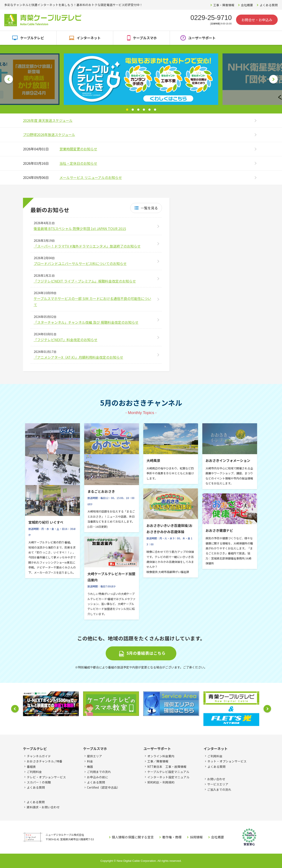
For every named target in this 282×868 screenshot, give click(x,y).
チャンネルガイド (39, 756)
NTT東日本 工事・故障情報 (167, 767)
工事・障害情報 (224, 5)
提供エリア (95, 756)
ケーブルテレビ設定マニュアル (168, 772)
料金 (90, 761)
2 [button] (133, 110)
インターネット (89, 38)
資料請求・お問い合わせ (43, 807)
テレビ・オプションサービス (46, 777)
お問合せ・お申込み (257, 20)
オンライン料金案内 (161, 756)
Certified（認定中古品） (103, 787)
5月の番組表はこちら (146, 653)
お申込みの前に (98, 777)
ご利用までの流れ (99, 772)
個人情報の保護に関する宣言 (133, 837)
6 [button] (155, 110)
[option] (141, 79)
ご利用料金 (34, 772)
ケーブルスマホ (145, 38)
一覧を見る (149, 208)
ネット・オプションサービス (227, 761)
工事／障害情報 (158, 761)
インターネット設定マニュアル (168, 777)
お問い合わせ (216, 779)
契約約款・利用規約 (161, 782)
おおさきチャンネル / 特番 (45, 761)
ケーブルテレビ (32, 38)
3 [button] (138, 110)
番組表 (31, 767)
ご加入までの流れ (219, 789)
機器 (90, 767)
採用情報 (196, 837)
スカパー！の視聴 (39, 782)
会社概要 (247, 5)
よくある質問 (269, 5)
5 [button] (149, 110)
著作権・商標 (172, 837)
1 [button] (127, 110)
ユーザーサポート (202, 38)
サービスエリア (218, 784)
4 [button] (144, 110)
